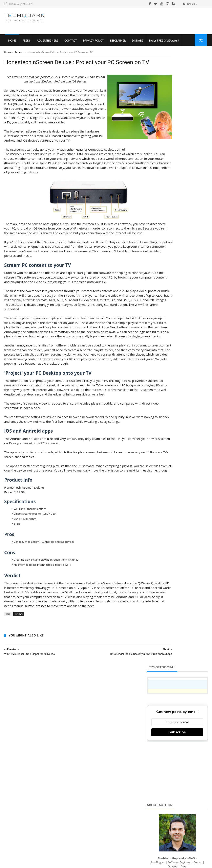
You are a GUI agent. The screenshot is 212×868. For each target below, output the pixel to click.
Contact (70, 42)
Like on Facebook (177, 771)
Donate (136, 42)
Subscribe (177, 121)
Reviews (19, 55)
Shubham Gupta (122, 859)
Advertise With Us (128, 852)
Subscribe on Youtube (177, 801)
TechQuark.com (85, 806)
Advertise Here (47, 42)
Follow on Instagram (177, 791)
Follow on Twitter (177, 781)
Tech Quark (60, 845)
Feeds (26, 42)
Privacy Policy (93, 42)
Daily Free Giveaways (163, 42)
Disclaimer (117, 42)
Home (11, 42)
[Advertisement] (134, 22)
